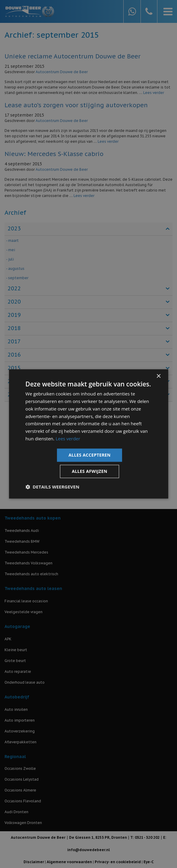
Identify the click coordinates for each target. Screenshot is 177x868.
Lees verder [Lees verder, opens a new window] (68, 439)
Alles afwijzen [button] (90, 471)
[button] (52, 487)
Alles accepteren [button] (90, 455)
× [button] (158, 376)
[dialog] (88, 434)
